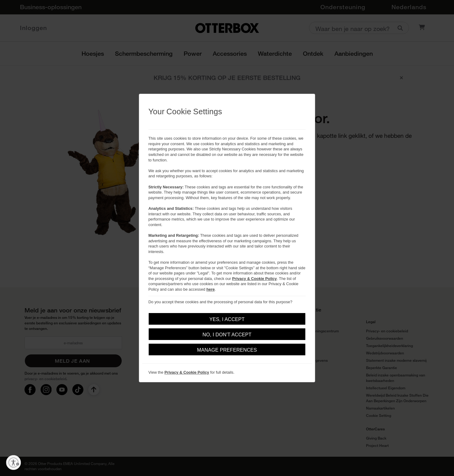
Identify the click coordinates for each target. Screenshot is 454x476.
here (210, 289)
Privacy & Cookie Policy (254, 279)
